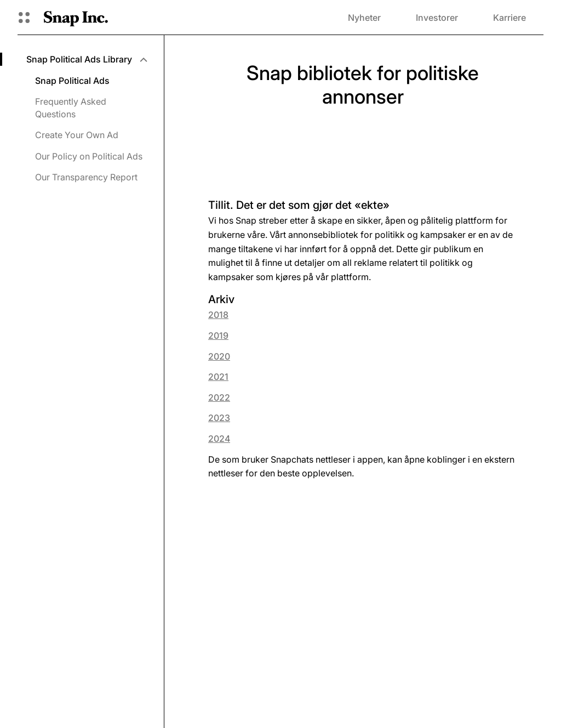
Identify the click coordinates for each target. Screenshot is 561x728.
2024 (219, 439)
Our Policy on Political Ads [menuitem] (89, 156)
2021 (218, 377)
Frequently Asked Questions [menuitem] (71, 107)
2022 (219, 397)
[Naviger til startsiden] (76, 18)
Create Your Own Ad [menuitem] (77, 135)
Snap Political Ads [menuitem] (72, 81)
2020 (219, 356)
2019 (218, 335)
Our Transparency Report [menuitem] (86, 177)
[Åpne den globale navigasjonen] (24, 18)
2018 (218, 315)
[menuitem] (86, 59)
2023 (219, 418)
